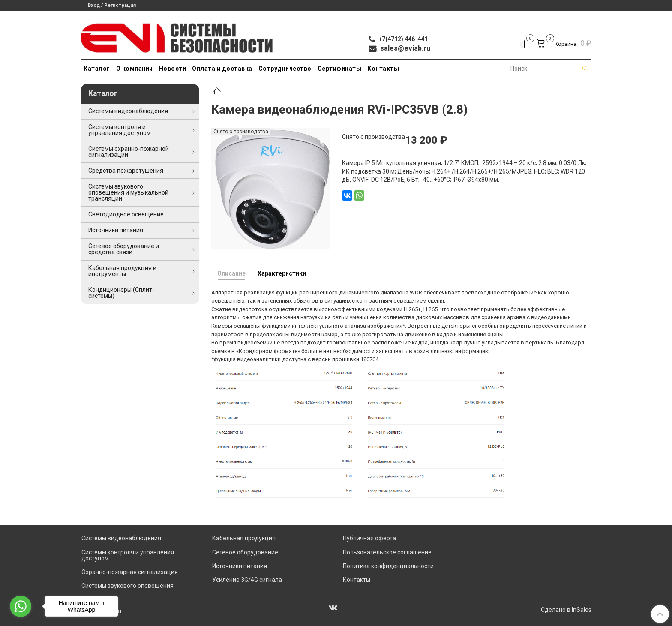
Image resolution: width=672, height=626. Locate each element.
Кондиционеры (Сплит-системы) (121, 293)
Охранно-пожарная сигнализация (130, 572)
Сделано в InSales (566, 610)
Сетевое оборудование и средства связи (124, 249)
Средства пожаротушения (126, 171)
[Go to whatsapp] (21, 606)
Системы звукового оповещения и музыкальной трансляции (128, 192)
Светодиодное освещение (126, 214)
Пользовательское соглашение (387, 552)
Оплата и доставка (222, 69)
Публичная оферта (369, 538)
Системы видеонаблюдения (128, 111)
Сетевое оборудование (245, 552)
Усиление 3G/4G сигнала (247, 580)
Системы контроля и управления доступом (120, 130)
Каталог (97, 69)
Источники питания (116, 230)
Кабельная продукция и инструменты (122, 271)
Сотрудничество (285, 69)
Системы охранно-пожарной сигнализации (129, 152)
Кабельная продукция (244, 538)
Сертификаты (340, 69)
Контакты (383, 69)
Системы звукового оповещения (127, 586)
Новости (173, 69)
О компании (135, 69)
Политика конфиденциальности (388, 566)
